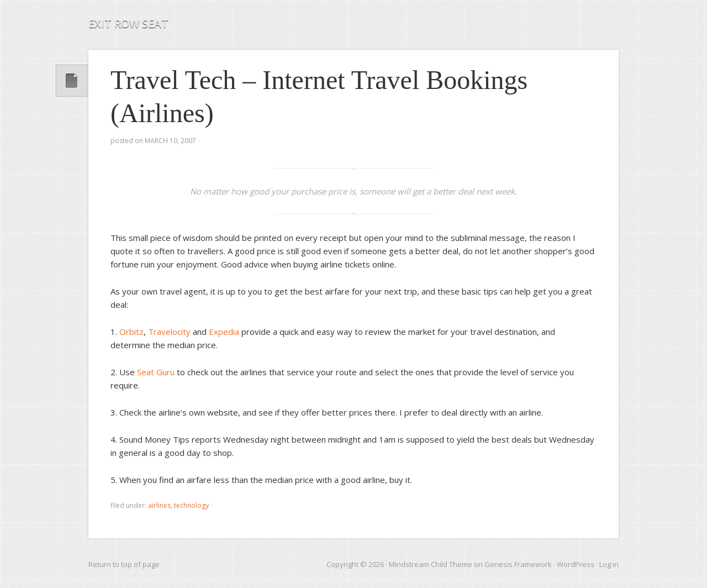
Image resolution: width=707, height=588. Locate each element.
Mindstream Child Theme (431, 564)
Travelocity (169, 332)
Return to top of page (124, 564)
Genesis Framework (518, 564)
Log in (609, 564)
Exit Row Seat (128, 23)
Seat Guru (156, 372)
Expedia (224, 332)
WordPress (576, 564)
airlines (159, 505)
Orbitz (131, 332)
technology (191, 505)
